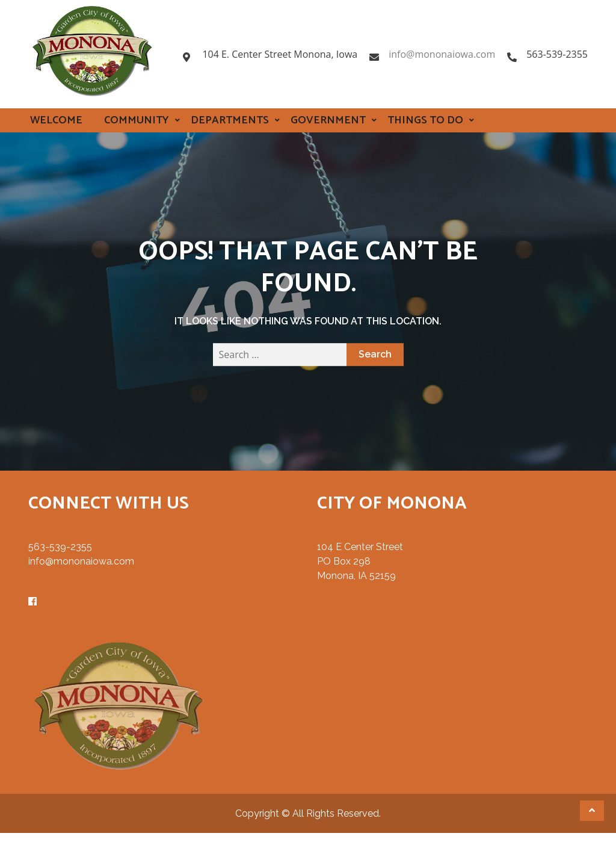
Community (137, 120)
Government (328, 120)
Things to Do (425, 120)
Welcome (56, 120)
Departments (230, 120)
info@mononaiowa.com (442, 54)
